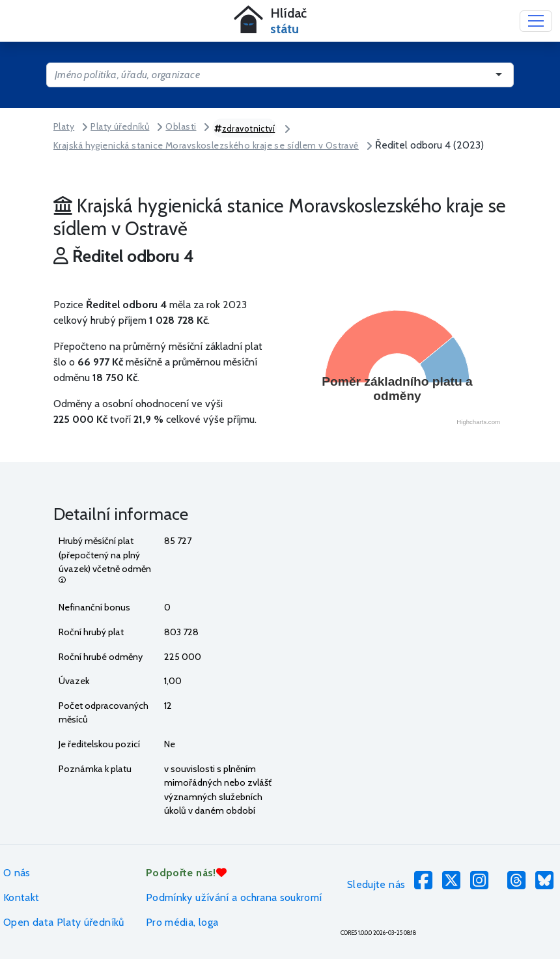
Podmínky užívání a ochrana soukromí (234, 897)
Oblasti (181, 126)
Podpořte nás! (186, 873)
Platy (64, 126)
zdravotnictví (245, 128)
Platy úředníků (120, 126)
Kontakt (21, 897)
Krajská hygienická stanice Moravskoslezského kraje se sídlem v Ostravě (206, 145)
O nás (17, 873)
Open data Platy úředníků (64, 922)
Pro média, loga (182, 922)
